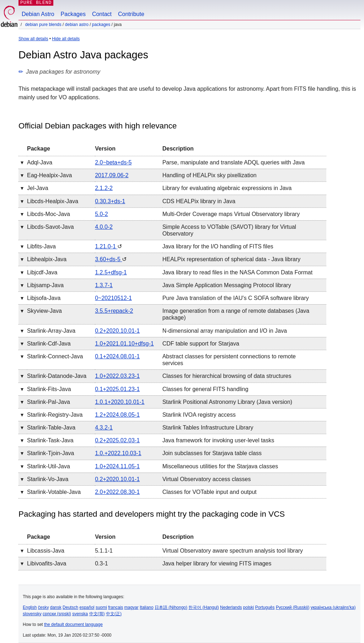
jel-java (38, 188)
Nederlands (231, 607)
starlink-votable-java (54, 492)
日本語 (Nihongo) (171, 607)
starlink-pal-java (49, 402)
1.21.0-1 (106, 246)
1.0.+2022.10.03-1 (118, 453)
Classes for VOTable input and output (210, 492)
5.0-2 (101, 214)
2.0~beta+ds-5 (113, 162)
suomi (101, 607)
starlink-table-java (51, 428)
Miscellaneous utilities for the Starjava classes (220, 466)
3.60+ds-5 (108, 259)
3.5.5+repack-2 (114, 311)
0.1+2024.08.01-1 (117, 356)
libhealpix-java (47, 259)
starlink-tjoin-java (50, 453)
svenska (80, 614)
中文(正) (114, 614)
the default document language (73, 624)
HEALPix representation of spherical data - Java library (232, 259)
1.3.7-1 (104, 285)
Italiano (147, 607)
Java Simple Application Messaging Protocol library (227, 285)
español (87, 607)
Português (265, 607)
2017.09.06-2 (112, 175)
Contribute (131, 14)
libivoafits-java (47, 563)
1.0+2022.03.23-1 (117, 376)
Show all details (33, 39)
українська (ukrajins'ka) (333, 607)
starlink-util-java (49, 466)
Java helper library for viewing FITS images (217, 563)
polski (249, 607)
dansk (56, 607)
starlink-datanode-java (57, 376)
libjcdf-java (42, 272)
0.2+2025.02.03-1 (117, 440)
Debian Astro (38, 14)
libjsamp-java (45, 285)
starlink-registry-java (55, 415)
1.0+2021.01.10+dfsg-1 (124, 344)
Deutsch (70, 607)
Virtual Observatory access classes (207, 479)
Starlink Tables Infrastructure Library (208, 428)
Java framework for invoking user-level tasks (218, 440)
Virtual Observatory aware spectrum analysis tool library (233, 551)
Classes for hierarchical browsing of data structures (227, 376)
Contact (102, 14)
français (116, 607)
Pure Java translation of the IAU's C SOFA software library (236, 298)
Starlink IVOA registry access (199, 415)
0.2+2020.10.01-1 (117, 331)
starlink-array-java (51, 331)
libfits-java (41, 246)
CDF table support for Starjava (201, 344)
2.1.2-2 (104, 188)
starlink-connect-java (55, 356)
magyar (132, 607)
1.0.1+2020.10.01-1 (120, 402)
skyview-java (44, 311)
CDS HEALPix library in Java (199, 201)
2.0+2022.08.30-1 (117, 492)
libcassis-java (46, 551)
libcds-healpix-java (53, 201)
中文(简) (97, 614)
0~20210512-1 (113, 298)
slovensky (32, 614)
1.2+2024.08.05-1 (117, 415)
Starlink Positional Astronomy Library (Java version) (227, 402)
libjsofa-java (44, 298)
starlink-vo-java (48, 479)
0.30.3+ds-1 (110, 201)
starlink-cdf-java (49, 344)
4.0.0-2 (104, 227)
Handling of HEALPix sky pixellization (210, 175)
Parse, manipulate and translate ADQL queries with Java (234, 162)
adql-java (40, 162)
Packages (73, 14)
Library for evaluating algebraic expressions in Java (227, 188)
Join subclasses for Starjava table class (212, 453)
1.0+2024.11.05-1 (117, 466)
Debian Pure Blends (43, 25)
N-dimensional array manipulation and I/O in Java (225, 331)
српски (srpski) (57, 614)
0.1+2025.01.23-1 (117, 389)
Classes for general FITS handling (205, 389)
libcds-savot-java (50, 227)
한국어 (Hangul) (204, 607)
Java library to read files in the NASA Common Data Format (237, 272)
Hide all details (66, 39)
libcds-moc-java (49, 214)
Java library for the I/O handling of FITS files (218, 246)
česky (44, 607)
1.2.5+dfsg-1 (111, 272)
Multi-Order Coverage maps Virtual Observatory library (231, 214)
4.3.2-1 (104, 428)
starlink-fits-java (49, 389)
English (30, 607)
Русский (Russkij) (293, 607)
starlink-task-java (50, 440)
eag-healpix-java (49, 175)
